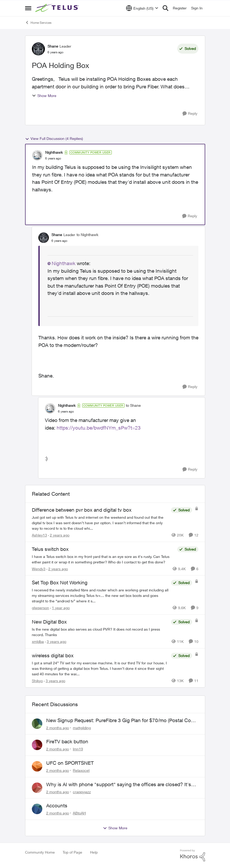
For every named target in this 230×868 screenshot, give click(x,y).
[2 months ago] (58, 727)
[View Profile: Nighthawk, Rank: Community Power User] (37, 155)
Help (94, 852)
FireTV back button (67, 741)
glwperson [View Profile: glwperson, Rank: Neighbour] (40, 608)
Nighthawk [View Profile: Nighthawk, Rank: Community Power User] (54, 152)
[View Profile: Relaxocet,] (37, 766)
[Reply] (190, 114)
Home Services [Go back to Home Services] (38, 22)
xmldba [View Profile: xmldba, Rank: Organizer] (38, 641)
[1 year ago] (60, 608)
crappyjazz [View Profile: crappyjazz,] (82, 792)
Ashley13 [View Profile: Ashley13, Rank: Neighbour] (39, 535)
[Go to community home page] (58, 8)
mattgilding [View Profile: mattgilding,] (82, 727)
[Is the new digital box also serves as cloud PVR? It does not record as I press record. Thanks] (100, 632)
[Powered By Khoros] (193, 855)
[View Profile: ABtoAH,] (37, 809)
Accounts (57, 806)
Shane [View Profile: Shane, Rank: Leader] (53, 46)
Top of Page (72, 852)
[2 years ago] (59, 535)
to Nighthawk (87, 235)
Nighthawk (64, 263)
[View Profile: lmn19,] (37, 745)
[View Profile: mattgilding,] (37, 724)
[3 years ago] (56, 641)
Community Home (40, 852)
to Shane (133, 405)
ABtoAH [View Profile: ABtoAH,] (79, 813)
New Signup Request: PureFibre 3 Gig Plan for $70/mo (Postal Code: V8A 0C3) (122, 721)
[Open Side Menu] (28, 8)
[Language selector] (142, 8)
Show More (44, 96)
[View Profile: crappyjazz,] (37, 788)
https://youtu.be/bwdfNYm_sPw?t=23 (99, 428)
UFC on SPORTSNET (70, 763)
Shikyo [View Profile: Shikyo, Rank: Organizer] (37, 681)
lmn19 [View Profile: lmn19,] (78, 749)
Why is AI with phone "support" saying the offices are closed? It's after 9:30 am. (119, 785)
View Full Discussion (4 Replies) (54, 139)
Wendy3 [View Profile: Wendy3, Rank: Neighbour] (39, 569)
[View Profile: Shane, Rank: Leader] (38, 49)
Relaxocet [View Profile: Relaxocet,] (81, 770)
